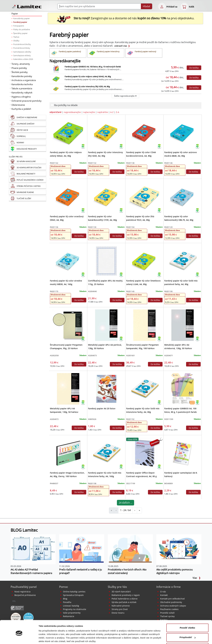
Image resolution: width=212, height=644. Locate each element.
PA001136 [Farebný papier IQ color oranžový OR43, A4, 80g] (54, 227)
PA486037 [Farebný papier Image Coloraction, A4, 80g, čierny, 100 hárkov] (54, 483)
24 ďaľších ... (126, 503)
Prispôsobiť (187, 626)
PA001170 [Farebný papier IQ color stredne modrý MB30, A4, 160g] (54, 291)
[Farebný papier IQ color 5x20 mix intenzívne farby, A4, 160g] (106, 453)
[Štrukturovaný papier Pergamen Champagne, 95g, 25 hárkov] (68, 325)
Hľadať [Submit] (146, 6)
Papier (15, 14)
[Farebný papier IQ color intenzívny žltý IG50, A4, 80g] (106, 132)
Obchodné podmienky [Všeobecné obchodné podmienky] (171, 602)
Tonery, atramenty (21, 64)
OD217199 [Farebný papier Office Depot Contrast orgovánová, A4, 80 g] (131, 483)
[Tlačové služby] (27, 199)
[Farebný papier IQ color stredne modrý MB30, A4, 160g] (68, 261)
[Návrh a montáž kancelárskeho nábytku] (27, 162)
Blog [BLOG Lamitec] (65, 599)
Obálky (16, 41)
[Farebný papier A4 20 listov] (106, 389)
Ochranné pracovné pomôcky (26, 101)
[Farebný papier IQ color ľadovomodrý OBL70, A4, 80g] (182, 196)
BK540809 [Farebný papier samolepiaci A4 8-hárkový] (168, 483)
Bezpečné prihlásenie (25, 595)
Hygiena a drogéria (21, 97)
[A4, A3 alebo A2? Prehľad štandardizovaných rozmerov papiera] (33, 549)
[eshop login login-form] (162, 6)
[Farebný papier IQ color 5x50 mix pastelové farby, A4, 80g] (182, 261)
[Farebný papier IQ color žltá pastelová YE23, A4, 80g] (144, 196)
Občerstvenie (18, 105)
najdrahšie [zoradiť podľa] (103, 112)
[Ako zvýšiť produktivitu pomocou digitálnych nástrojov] (179, 549)
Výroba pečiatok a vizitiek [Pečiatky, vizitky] (124, 602)
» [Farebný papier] (139, 510)
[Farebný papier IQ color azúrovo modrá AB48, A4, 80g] (182, 132)
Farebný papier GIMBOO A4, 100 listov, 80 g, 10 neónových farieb (93, 67)
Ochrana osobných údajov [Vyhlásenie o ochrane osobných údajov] (173, 606)
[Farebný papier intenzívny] (106, 53)
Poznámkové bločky (22, 44)
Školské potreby (20, 72)
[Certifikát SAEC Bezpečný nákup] (17, 608)
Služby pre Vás (117, 587)
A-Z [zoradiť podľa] (112, 112)
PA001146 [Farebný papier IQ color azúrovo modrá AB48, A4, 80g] (168, 163)
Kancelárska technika (22, 84)
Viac (197, 578)
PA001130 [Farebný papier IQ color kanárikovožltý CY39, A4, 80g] (92, 227)
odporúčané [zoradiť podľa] (55, 112)
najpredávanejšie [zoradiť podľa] (72, 112)
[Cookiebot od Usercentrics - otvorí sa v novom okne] (19, 638)
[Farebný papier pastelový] (68, 53)
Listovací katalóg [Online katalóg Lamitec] (71, 606)
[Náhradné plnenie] (27, 192)
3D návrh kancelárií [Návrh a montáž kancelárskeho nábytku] (121, 592)
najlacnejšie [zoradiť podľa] (89, 112)
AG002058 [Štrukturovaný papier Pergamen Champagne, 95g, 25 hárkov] (54, 356)
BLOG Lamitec (24, 530)
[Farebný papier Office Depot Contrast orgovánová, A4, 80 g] (144, 453)
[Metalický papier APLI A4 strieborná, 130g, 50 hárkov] (182, 325)
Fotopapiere (19, 26)
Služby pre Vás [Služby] (16, 157)
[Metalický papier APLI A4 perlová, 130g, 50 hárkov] (106, 325)
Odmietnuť (187, 636)
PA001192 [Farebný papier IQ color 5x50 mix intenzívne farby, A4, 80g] (130, 419)
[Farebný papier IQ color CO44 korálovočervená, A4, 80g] (144, 132)
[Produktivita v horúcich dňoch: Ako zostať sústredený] (130, 549)
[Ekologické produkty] (27, 149)
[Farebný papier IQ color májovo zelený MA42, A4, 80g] (68, 132)
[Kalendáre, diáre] (27, 180)
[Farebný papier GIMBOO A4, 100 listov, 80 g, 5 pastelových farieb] (182, 389)
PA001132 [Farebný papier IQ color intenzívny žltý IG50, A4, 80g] (92, 163)
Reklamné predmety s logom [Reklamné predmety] (126, 595)
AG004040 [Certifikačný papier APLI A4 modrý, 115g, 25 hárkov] (92, 291)
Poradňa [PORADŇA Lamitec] (67, 602)
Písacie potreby (19, 68)
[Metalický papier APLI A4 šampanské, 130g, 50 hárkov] (68, 389)
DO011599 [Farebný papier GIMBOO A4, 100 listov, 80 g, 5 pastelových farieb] (169, 419)
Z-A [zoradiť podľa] (117, 112)
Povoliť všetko (187, 617)
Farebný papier (20, 22)
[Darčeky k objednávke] (27, 118)
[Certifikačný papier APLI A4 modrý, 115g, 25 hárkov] (106, 261)
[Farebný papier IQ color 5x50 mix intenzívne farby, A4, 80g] (144, 389)
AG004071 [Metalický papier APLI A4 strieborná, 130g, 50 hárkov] (169, 356)
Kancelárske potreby (22, 76)
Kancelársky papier (21, 18)
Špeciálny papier (20, 33)
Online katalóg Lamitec (74, 592)
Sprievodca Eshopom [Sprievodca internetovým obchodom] (73, 595)
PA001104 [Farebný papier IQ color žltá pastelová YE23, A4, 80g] (130, 227)
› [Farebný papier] (135, 510)
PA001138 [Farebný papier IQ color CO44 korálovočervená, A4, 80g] (130, 163)
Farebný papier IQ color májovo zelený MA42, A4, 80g (88, 76)
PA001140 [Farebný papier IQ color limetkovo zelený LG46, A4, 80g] (130, 291)
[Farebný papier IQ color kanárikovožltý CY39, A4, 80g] (106, 196)
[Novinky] (27, 143)
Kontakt (164, 595)
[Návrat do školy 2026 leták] (192, 402)
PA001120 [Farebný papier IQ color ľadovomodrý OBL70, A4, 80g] (168, 227)
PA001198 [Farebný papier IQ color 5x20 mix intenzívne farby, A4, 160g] (92, 483)
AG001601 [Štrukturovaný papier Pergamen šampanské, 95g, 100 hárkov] (131, 356)
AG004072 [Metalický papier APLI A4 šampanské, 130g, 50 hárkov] (54, 419)
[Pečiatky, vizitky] (27, 186)
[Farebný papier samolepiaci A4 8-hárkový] (182, 453)
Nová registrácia (22, 592)
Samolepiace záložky (22, 52)
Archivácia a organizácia (24, 80)
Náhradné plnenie (121, 606)
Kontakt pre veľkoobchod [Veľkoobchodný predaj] (172, 599)
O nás (163, 592)
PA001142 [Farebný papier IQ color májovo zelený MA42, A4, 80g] (54, 163)
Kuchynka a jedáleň (21, 109)
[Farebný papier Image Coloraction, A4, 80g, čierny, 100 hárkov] (68, 453)
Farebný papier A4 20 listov (102, 408)
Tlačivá (16, 37)
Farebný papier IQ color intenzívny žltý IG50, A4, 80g (87, 86)
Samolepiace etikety (22, 55)
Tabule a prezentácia (22, 88)
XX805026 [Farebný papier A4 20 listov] (92, 419)
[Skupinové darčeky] (27, 124)
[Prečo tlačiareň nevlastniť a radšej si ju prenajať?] (82, 549)
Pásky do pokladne (22, 29)
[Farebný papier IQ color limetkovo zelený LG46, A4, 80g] (144, 261)
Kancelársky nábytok (22, 93)
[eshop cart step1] (184, 6)
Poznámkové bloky (22, 48)
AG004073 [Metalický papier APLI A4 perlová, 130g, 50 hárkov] (92, 356)
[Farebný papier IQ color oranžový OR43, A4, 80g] (68, 196)
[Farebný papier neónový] (144, 53)
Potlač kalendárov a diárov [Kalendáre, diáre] (125, 599)
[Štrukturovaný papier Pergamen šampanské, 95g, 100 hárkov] (144, 325)
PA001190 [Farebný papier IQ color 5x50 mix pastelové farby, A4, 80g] (168, 291)
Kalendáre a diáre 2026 (23, 59)
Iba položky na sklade (66, 105)
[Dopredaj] (27, 136)
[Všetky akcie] (27, 130)
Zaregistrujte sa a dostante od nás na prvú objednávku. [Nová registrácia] (125, 18)
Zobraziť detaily (47, 638)
